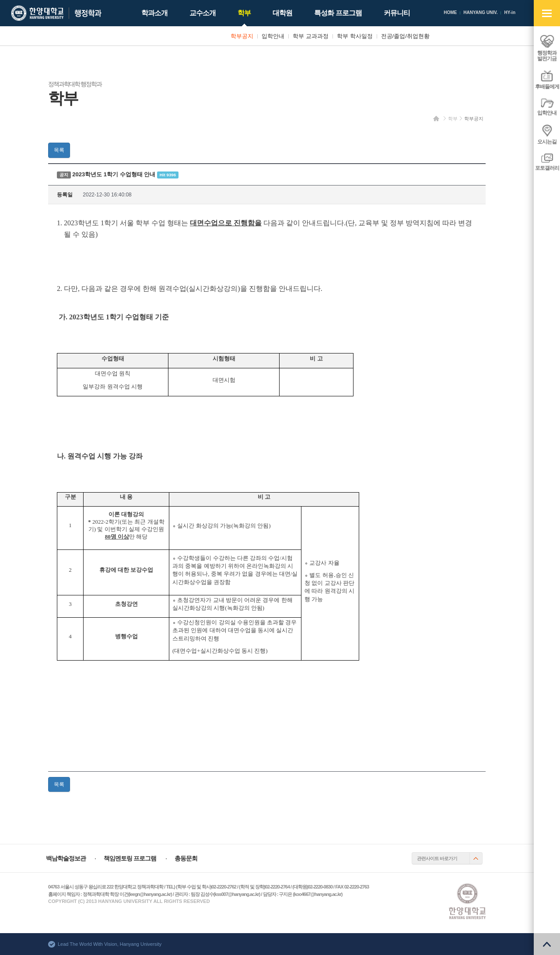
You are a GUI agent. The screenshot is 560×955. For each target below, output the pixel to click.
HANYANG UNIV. (480, 12)
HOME (450, 12)
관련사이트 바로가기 (437, 858)
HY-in (510, 12)
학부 (453, 119)
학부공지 (474, 119)
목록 (59, 150)
